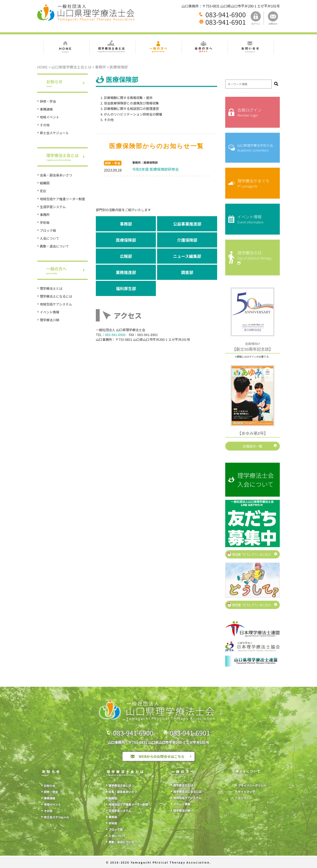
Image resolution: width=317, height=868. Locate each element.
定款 (43, 191)
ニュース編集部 (187, 256)
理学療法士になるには (56, 296)
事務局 (113, 817)
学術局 (45, 222)
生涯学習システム (53, 207)
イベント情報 (50, 312)
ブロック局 (48, 230)
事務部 (126, 224)
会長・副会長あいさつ (56, 175)
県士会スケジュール (54, 133)
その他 (45, 125)
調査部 (187, 272)
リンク (242, 798)
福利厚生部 (126, 288)
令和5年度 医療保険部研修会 (155, 169)
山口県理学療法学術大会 (256, 148)
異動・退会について (54, 246)
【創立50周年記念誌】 (253, 347)
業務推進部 (126, 272)
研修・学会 (48, 101)
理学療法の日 (256, 258)
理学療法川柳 (50, 320)
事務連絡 (46, 109)
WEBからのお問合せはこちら (162, 756)
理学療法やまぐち (256, 183)
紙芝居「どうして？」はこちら (251, 554)
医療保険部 (126, 240)
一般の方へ (67, 270)
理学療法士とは (51, 288)
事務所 (45, 215)
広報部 (126, 256)
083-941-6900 (226, 14)
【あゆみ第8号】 (253, 433)
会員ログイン (256, 112)
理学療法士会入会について (256, 480)
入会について (50, 238)
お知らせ (67, 83)
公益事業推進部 (187, 224)
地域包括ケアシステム (56, 304)
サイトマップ (246, 792)
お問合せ (273, 18)
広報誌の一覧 (253, 446)
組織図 (45, 183)
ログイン (256, 18)
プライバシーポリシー (252, 785)
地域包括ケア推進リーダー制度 (62, 199)
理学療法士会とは (67, 157)
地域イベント (50, 117)
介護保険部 (187, 240)
